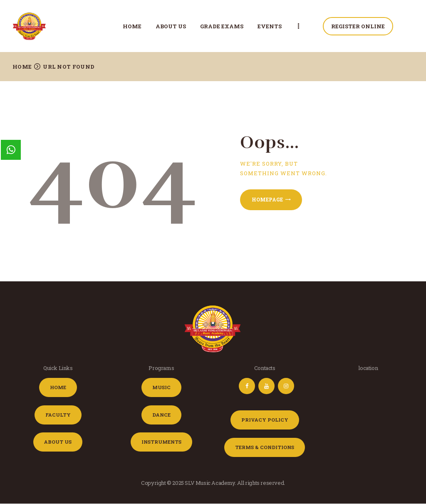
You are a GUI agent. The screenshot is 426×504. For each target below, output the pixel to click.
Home (22, 67)
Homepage (267, 199)
